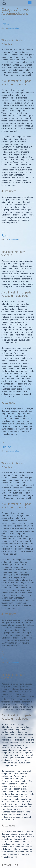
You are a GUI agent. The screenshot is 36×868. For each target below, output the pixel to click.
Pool (5, 659)
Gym (5, 24)
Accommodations (14, 28)
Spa (5, 236)
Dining (6, 447)
